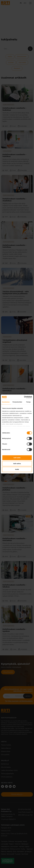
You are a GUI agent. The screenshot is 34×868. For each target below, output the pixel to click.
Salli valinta (17, 464)
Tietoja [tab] (28, 402)
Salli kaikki (17, 458)
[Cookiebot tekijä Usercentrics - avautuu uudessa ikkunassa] (24, 397)
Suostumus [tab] (6, 402)
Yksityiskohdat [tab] (17, 402)
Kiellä (17, 469)
